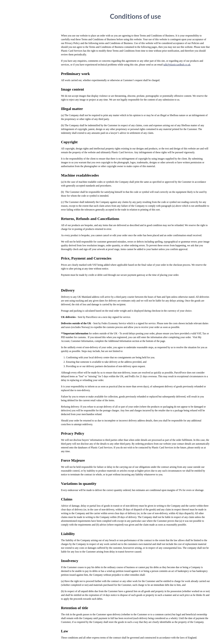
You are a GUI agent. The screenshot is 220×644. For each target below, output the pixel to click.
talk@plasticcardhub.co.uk (177, 65)
